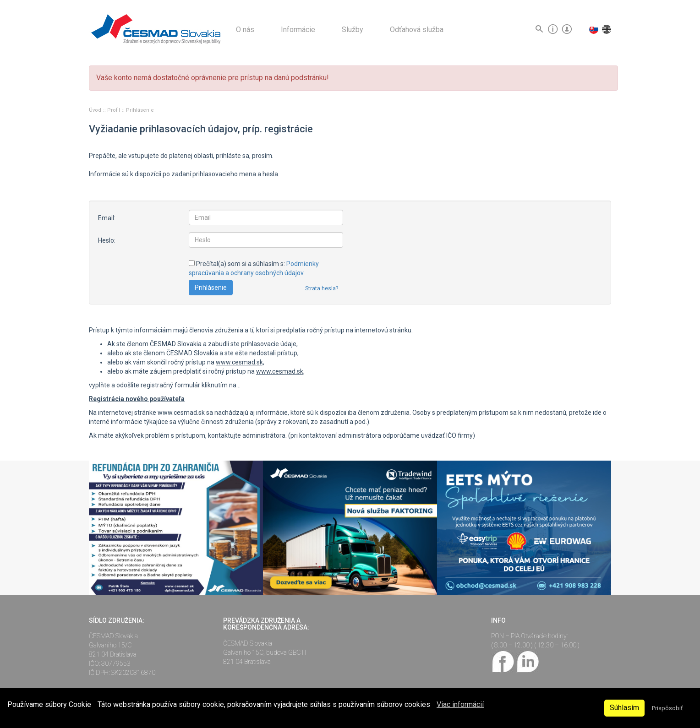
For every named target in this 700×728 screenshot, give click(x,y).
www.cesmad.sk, (240, 362)
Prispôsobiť (667, 708)
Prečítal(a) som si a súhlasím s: (254, 268)
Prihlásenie (140, 110)
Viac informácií (460, 704)
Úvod (96, 110)
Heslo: (107, 240)
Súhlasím (624, 708)
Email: (107, 218)
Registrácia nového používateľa (137, 399)
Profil (114, 110)
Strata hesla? (322, 288)
